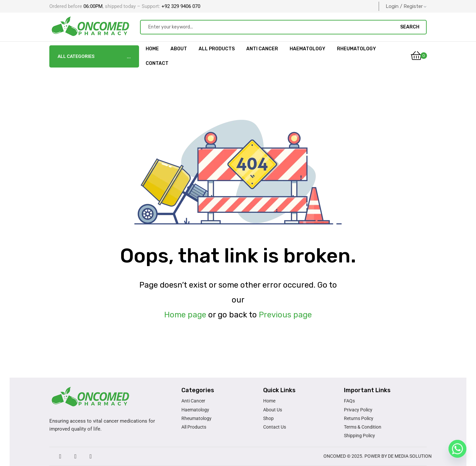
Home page (185, 315)
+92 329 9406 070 (180, 6)
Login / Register (406, 6)
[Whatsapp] (457, 449)
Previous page (285, 315)
